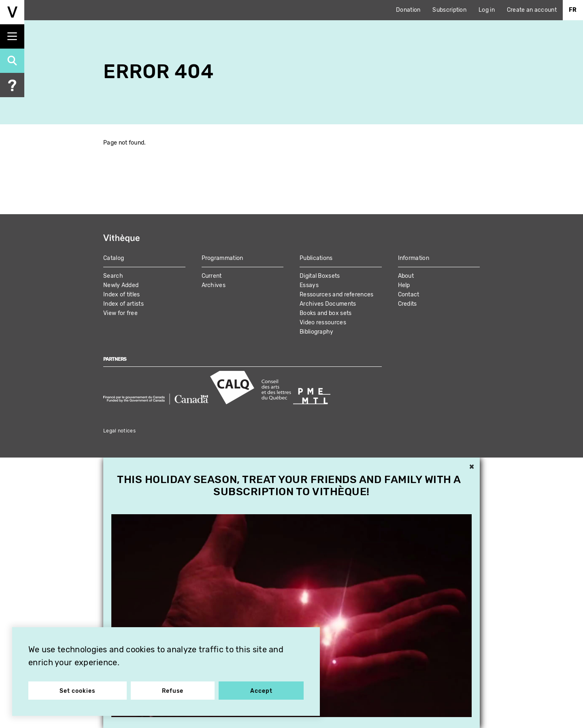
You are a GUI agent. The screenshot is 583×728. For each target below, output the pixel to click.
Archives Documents (328, 304)
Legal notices (119, 431)
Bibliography (317, 332)
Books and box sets (326, 313)
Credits (407, 304)
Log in (487, 10)
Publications (316, 258)
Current (212, 276)
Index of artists (123, 304)
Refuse (173, 691)
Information (414, 258)
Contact (409, 295)
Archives (214, 285)
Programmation (222, 258)
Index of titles (122, 295)
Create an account (532, 10)
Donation (408, 10)
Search (113, 276)
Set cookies (77, 691)
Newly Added (121, 285)
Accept (261, 691)
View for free (120, 313)
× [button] (472, 467)
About (406, 276)
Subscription (449, 10)
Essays (309, 285)
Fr (573, 10)
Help (404, 285)
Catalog (114, 258)
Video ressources (323, 322)
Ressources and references (337, 295)
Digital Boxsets (320, 276)
